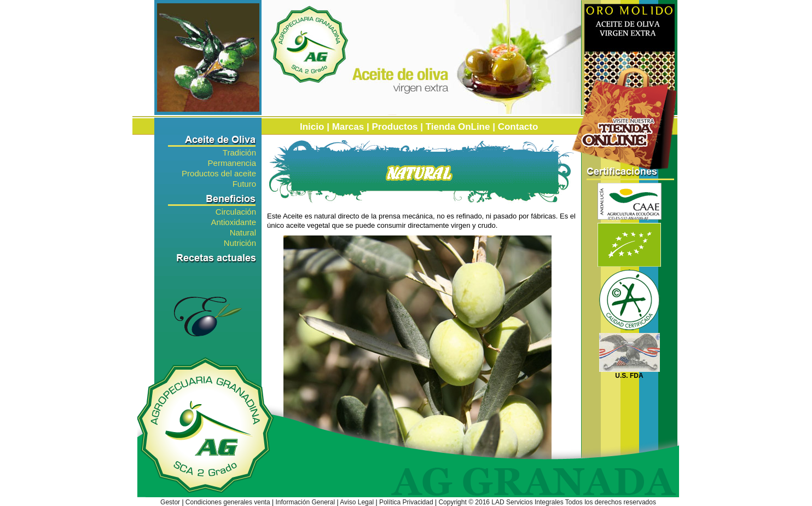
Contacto (518, 127)
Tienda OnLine (458, 127)
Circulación (236, 211)
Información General (305, 502)
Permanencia (232, 162)
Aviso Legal (357, 502)
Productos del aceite (219, 173)
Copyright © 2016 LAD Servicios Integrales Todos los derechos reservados (547, 502)
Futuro (244, 183)
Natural (243, 232)
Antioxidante (233, 222)
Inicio (312, 127)
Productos (395, 127)
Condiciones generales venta (228, 502)
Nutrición (240, 242)
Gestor (170, 502)
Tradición (239, 152)
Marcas (348, 127)
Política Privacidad (406, 502)
